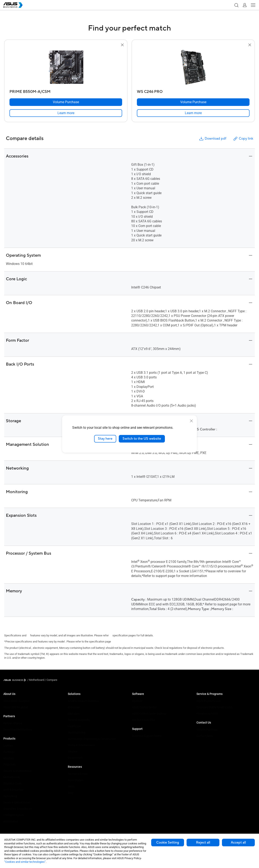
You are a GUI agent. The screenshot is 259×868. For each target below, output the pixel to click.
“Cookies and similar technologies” (25, 862)
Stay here (105, 439)
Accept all (238, 843)
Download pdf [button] (212, 139)
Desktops (9, 752)
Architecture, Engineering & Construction (92, 739)
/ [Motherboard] (36, 680)
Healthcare (74, 726)
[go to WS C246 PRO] (193, 68)
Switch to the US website (142, 439)
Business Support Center (147, 736)
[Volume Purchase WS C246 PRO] (193, 102)
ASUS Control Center (144, 707)
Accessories (11, 821)
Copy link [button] (243, 139)
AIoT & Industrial (13, 790)
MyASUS (137, 701)
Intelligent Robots (14, 815)
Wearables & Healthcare (18, 809)
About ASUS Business (16, 701)
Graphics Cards (13, 783)
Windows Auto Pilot (144, 720)
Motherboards (12, 777)
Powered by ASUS (207, 714)
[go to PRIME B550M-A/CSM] (66, 68)
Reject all (203, 843)
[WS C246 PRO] (193, 91)
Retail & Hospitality (79, 720)
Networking (10, 796)
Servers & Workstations (17, 771)
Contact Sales (205, 736)
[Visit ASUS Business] (15, 680)
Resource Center (78, 774)
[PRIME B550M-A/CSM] (66, 91)
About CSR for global (16, 707)
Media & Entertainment (81, 745)
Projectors (9, 765)
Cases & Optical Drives (17, 802)
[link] (66, 113)
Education (74, 714)
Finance (73, 751)
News (71, 786)
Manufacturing (77, 732)
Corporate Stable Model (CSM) (214, 707)
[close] (191, 421)
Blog (70, 793)
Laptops (8, 746)
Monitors (9, 758)
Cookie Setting (168, 843)
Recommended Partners (18, 730)
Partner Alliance (13, 723)
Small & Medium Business (83, 701)
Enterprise (74, 707)
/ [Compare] (51, 680)
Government (75, 758)
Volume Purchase (207, 730)
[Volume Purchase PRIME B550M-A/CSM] (66, 102)
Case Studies (76, 780)
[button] (236, 5)
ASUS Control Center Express (149, 714)
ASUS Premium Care (209, 701)
